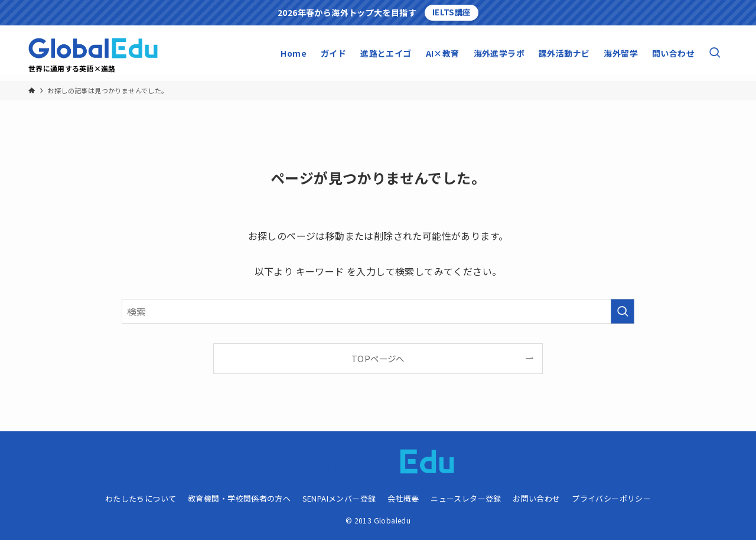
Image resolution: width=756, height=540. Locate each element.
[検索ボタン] (715, 53)
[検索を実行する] (623, 311)
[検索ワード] (378, 311)
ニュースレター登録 (466, 498)
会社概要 (403, 498)
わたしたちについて (141, 498)
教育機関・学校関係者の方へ (239, 498)
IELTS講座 (452, 12)
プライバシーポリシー (611, 498)
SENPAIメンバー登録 (339, 498)
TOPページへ (378, 358)
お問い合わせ (536, 498)
